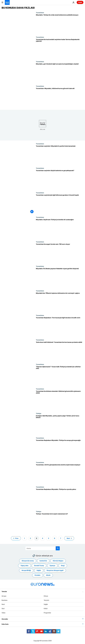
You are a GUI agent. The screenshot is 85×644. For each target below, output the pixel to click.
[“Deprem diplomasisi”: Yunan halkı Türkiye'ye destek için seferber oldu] (60, 376)
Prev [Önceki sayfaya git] (17, 538)
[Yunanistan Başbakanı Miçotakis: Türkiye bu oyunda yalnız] (60, 498)
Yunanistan (40, 13)
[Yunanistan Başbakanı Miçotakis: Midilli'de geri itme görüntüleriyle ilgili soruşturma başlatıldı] (60, 73)
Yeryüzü (46, 600)
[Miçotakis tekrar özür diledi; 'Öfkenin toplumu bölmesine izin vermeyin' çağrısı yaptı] (60, 302)
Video (3, 613)
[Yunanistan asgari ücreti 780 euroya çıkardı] (60, 253)
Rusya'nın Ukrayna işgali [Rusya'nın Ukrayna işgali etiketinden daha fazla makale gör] (55, 570)
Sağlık (46, 604)
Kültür (46, 609)
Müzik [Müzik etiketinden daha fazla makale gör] (48, 575)
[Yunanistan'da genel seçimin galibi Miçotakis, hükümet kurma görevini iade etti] (60, 98)
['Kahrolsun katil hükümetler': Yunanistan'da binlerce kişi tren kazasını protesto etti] (60, 351)
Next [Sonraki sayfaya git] (68, 538)
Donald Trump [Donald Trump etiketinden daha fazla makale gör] (39, 566)
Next (3, 604)
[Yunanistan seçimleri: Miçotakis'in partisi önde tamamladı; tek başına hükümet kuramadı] (60, 155)
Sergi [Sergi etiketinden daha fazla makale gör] (63, 566)
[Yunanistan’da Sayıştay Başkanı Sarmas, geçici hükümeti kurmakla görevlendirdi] (60, 49)
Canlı (80, 2)
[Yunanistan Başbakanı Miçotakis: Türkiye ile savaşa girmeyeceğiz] (60, 449)
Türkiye (39, 413)
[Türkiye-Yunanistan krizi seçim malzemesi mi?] (60, 523)
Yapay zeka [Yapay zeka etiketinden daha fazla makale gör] (24, 566)
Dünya (46, 596)
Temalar (4, 591)
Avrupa (4, 596)
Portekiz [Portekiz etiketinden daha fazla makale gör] (37, 575)
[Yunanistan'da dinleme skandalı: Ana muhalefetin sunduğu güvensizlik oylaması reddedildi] (60, 400)
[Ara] (42, 548)
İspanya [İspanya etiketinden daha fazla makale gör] (52, 566)
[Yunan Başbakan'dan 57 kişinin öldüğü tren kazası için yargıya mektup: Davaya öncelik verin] (60, 327)
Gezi (3, 609)
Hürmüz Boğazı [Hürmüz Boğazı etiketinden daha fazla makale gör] (58, 561)
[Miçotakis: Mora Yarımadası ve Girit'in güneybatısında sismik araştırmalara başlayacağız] (60, 474)
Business (4, 600)
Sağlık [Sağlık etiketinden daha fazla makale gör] (39, 570)
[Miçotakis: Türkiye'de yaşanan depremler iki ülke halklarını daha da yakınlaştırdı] (60, 278)
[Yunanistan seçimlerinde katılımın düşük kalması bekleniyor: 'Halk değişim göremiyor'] (60, 180)
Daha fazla (5, 624)
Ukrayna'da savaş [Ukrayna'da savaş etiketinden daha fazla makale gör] (28, 561)
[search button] (58, 548)
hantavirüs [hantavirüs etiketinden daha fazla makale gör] (43, 561)
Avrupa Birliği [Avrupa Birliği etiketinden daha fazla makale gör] (26, 570)
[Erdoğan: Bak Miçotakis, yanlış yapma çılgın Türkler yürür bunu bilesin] (60, 425)
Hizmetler (5, 619)
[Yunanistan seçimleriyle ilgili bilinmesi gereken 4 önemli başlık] (60, 204)
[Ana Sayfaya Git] (7, 2)
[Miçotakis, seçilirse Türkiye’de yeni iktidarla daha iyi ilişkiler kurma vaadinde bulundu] (60, 229)
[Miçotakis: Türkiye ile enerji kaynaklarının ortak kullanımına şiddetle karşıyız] (60, 24)
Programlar (47, 613)
